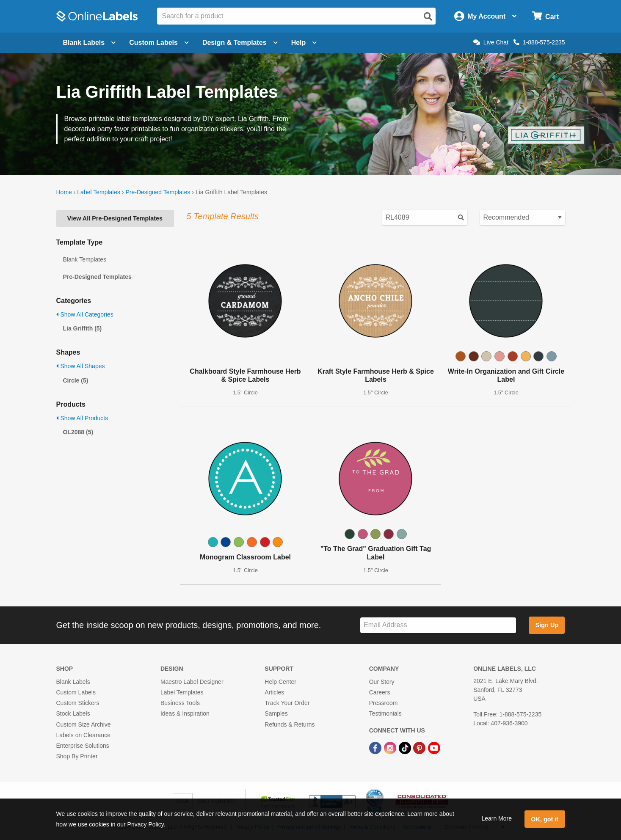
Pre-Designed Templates (158, 192)
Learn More (497, 818)
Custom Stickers (78, 703)
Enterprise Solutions (83, 746)
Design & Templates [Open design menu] (240, 43)
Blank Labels (73, 682)
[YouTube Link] (434, 747)
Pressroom (384, 703)
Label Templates (99, 192)
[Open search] (428, 17)
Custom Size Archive (84, 724)
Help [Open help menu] (304, 43)
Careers (380, 692)
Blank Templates (85, 259)
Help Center (280, 682)
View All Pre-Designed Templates (115, 218)
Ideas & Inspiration (185, 713)
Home (64, 192)
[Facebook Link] (376, 747)
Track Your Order (287, 703)
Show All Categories (85, 314)
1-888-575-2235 (539, 42)
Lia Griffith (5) (83, 328)
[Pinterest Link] (420, 747)
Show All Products (82, 418)
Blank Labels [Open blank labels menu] (90, 43)
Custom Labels (76, 692)
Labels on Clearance (83, 735)
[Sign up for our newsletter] (438, 625)
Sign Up (547, 625)
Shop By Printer (77, 756)
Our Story (382, 682)
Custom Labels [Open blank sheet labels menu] (159, 43)
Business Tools (180, 703)
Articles (274, 692)
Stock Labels (73, 713)
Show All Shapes (81, 366)
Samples (276, 713)
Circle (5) (76, 380)
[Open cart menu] (545, 16)
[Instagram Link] (391, 747)
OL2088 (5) (78, 432)
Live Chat (491, 42)
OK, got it (545, 819)
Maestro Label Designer (192, 682)
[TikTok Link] (406, 747)
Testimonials (385, 713)
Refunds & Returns (290, 724)
